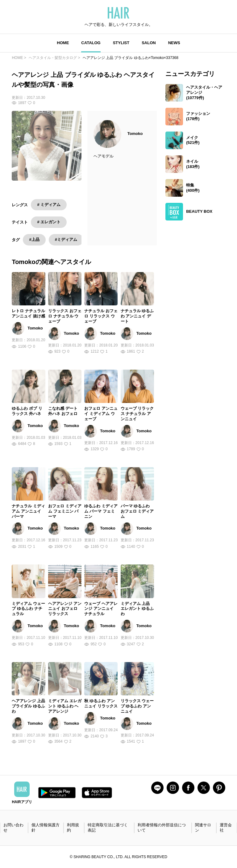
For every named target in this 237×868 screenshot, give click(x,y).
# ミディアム (49, 205)
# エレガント (49, 222)
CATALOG (91, 43)
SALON (149, 43)
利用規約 (73, 828)
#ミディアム (66, 239)
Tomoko (135, 134)
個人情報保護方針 (46, 828)
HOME (63, 43)
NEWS (174, 43)
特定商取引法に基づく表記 (108, 828)
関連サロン (203, 828)
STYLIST (121, 43)
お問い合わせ (13, 828)
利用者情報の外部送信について (162, 828)
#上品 (34, 239)
